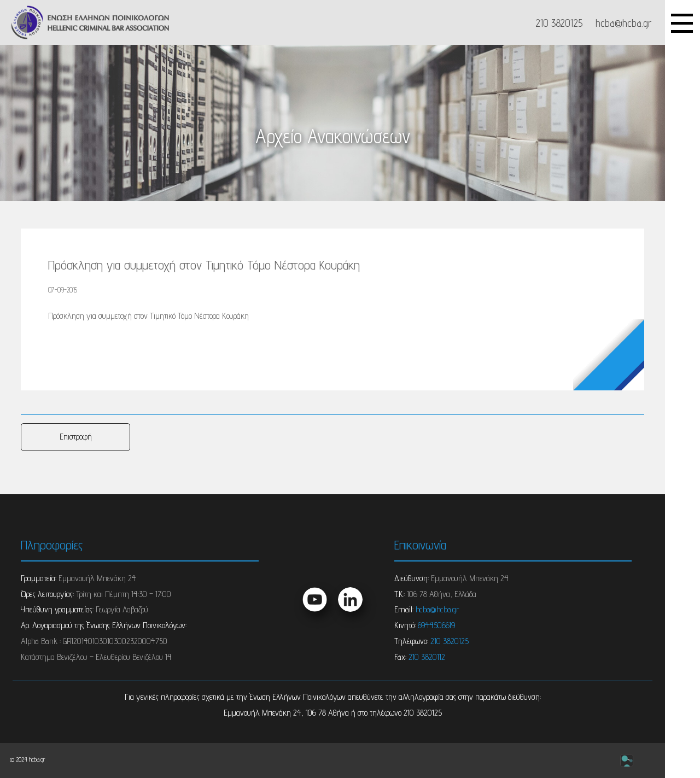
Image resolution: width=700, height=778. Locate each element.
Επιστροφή (76, 437)
